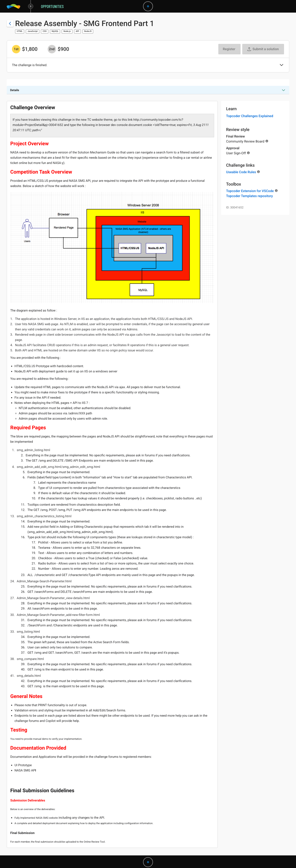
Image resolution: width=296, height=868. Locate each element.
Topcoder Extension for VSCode (250, 191)
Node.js (67, 31)
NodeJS (88, 31)
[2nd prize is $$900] (52, 49)
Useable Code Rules (241, 172)
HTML (20, 31)
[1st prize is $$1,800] (16, 49)
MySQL (55, 31)
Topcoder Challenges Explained (250, 116)
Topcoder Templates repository (250, 196)
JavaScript (33, 31)
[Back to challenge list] (10, 24)
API (77, 31)
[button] (282, 65)
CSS (45, 31)
